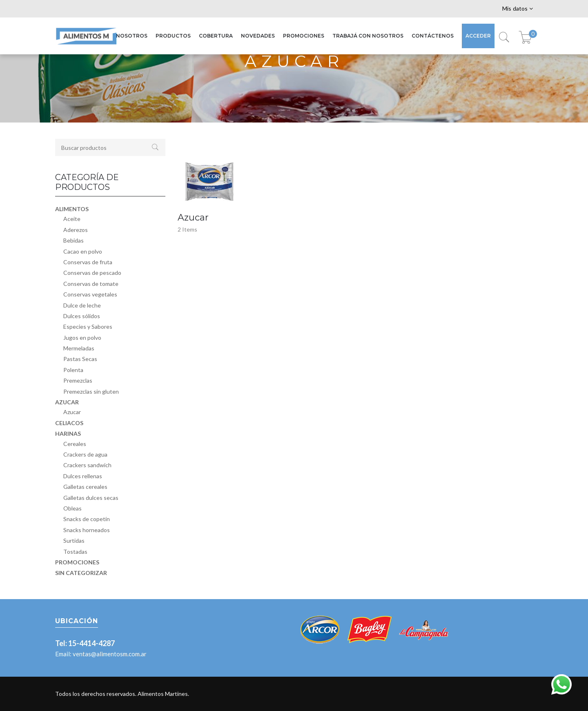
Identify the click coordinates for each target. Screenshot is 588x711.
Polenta (73, 370)
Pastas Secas (80, 359)
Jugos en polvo (82, 338)
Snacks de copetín (87, 519)
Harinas (68, 434)
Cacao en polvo (83, 251)
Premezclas (78, 380)
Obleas (72, 508)
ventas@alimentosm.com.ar (110, 654)
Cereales (75, 444)
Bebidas (73, 240)
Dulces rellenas (83, 476)
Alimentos (72, 209)
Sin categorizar (81, 573)
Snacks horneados (87, 530)
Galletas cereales (85, 487)
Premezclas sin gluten (91, 391)
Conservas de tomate (91, 284)
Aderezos (76, 230)
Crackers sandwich (87, 465)
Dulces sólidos (82, 316)
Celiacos (69, 423)
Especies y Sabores (88, 327)
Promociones (77, 562)
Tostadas (75, 552)
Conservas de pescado (92, 273)
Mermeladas (79, 348)
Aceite (72, 219)
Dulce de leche (82, 305)
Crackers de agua (85, 454)
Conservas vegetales (90, 294)
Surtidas (74, 540)
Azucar (67, 402)
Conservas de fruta (88, 262)
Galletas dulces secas (91, 498)
